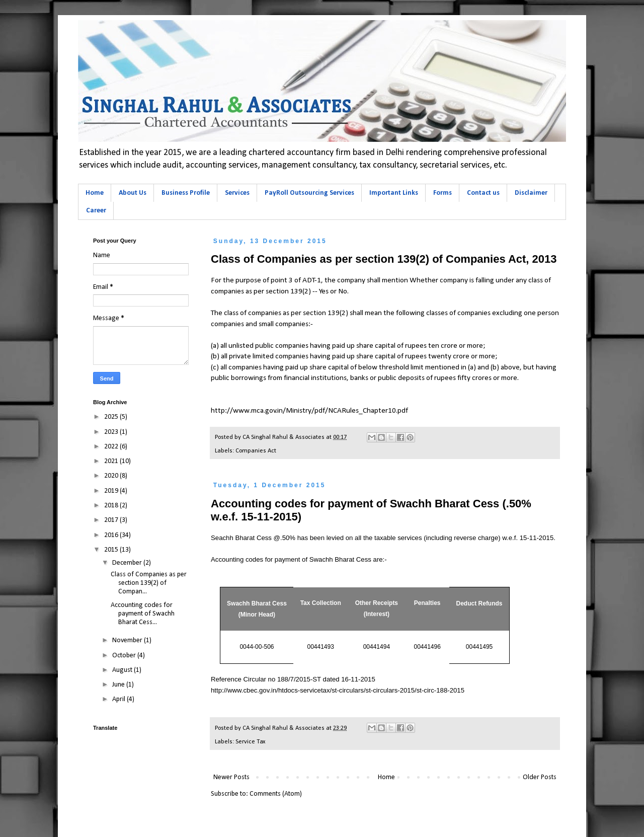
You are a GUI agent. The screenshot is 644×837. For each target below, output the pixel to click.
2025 (112, 417)
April (119, 699)
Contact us (483, 193)
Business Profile (186, 193)
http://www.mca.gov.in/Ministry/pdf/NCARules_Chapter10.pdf (309, 411)
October (125, 656)
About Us (133, 193)
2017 (112, 520)
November (128, 640)
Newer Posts (231, 777)
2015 (112, 550)
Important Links (394, 193)
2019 (112, 491)
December (128, 563)
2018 (112, 506)
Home (95, 193)
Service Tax (250, 742)
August (123, 670)
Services (237, 193)
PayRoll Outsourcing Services (309, 193)
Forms (442, 193)
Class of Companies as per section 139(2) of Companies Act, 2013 (384, 259)
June (119, 685)
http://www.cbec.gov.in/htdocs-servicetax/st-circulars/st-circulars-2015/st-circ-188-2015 (338, 690)
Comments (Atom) (276, 794)
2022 (112, 447)
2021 (112, 461)
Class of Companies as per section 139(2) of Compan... (149, 583)
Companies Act (256, 451)
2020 (112, 476)
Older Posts (540, 777)
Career (96, 211)
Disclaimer (531, 193)
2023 (112, 432)
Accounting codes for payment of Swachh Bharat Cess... (143, 614)
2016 (112, 535)
